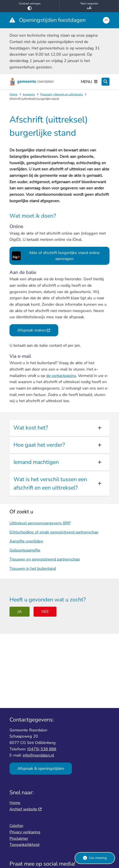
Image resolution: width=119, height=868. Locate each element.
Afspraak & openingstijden (41, 768)
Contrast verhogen (30, 6)
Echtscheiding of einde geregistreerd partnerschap (54, 532)
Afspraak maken (34, 330)
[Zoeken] (106, 81)
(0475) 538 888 (42, 749)
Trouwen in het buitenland (33, 569)
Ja (20, 612)
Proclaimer (19, 838)
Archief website (26, 809)
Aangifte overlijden (26, 541)
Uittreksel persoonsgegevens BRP (40, 523)
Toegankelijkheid (24, 845)
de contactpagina (61, 376)
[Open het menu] (89, 82)
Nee (45, 612)
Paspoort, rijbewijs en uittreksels (61, 94)
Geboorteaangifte (25, 550)
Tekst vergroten (89, 6)
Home (13, 94)
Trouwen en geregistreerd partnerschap (45, 559)
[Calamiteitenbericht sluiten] (106, 20)
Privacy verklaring (25, 832)
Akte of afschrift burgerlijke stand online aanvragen (55, 256)
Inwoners (29, 94)
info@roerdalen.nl (38, 755)
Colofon (16, 826)
